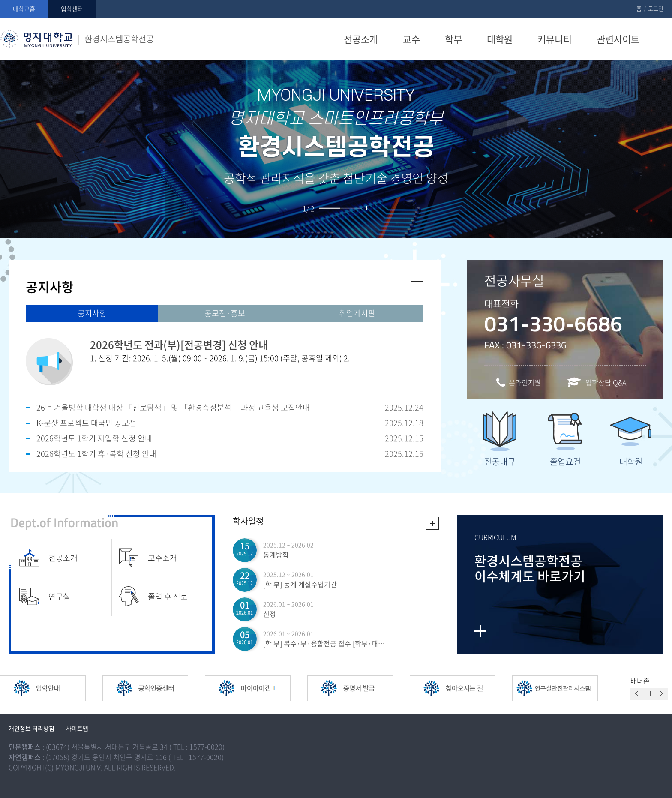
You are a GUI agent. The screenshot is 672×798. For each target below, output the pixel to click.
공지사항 (92, 313)
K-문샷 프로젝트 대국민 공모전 (86, 423)
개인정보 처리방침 (31, 728)
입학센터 (72, 9)
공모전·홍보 (225, 313)
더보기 (417, 288)
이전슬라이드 (637, 694)
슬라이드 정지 (368, 208)
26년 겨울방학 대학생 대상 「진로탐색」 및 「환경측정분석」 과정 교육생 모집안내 (173, 407)
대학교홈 (24, 9)
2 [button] (351, 208)
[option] (51, 688)
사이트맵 (662, 39)
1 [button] (330, 208)
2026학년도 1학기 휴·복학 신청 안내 (96, 454)
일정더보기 (432, 523)
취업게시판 (357, 313)
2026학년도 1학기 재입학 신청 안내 (94, 438)
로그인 (656, 8)
